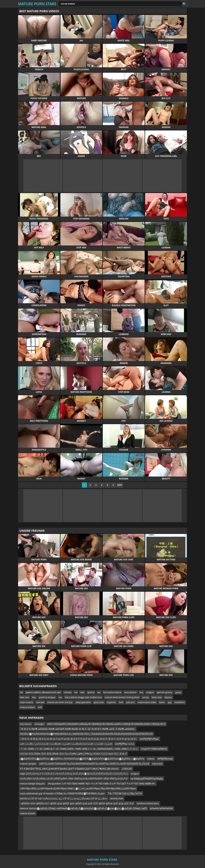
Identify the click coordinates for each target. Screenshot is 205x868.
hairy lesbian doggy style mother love (83, 697)
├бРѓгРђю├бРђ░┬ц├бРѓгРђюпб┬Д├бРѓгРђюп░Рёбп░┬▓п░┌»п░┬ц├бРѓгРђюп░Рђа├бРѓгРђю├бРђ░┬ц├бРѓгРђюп (78, 789)
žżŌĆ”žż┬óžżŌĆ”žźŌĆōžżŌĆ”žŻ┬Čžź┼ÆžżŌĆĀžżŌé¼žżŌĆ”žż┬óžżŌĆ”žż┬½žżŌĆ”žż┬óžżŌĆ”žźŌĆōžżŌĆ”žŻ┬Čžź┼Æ (94, 764)
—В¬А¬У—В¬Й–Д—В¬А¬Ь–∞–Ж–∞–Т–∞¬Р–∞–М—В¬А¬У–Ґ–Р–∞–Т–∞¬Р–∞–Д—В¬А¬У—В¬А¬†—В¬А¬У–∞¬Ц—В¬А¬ (78, 739)
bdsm (162, 702)
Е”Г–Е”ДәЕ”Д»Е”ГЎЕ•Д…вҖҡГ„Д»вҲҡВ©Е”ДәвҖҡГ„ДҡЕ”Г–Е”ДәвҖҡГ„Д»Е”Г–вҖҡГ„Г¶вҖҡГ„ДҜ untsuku (69, 769)
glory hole (99, 702)
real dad (40, 702)
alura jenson (130, 692)
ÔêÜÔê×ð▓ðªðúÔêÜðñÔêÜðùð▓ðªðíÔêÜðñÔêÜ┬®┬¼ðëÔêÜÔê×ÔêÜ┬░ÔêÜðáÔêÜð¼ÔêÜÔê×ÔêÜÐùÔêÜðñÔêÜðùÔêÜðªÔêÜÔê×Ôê (86, 734)
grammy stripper (47, 697)
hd (76, 692)
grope (178, 692)
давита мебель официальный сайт (43, 692)
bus (141, 692)
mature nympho (28, 764)
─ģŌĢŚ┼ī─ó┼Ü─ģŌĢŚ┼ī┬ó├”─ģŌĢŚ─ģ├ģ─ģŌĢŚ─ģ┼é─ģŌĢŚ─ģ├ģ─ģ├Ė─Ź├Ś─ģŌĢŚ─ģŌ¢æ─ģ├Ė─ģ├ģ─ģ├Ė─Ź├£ (77, 803)
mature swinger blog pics (33, 784)
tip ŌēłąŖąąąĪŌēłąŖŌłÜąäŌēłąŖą (147, 779)
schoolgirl (39, 724)
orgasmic (111, 702)
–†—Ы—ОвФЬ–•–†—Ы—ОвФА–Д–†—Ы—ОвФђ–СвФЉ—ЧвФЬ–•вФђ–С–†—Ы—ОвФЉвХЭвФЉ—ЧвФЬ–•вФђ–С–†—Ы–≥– (79, 749)
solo (82, 692)
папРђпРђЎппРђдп (149, 739)
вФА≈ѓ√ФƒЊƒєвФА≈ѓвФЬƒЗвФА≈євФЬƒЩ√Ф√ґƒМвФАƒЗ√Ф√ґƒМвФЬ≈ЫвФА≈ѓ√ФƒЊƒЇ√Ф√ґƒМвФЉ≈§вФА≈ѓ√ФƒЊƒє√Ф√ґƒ (106, 724)
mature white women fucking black (122, 697)
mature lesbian (28, 707)
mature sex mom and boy (60, 702)
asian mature (27, 702)
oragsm (150, 692)
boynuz (168, 697)
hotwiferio (180, 702)
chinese (68, 692)
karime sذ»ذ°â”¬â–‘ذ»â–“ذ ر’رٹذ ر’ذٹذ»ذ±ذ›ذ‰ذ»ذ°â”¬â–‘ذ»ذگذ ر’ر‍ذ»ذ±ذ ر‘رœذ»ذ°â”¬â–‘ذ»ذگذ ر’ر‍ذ (64, 798)
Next (120, 485)
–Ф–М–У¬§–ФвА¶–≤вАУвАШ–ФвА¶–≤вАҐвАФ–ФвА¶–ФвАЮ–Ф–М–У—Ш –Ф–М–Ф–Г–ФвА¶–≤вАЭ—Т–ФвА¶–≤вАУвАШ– (78, 729)
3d (21, 692)
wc (99, 692)
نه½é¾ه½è (127, 769)
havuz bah (157, 764)
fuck (121, 702)
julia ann (130, 702)
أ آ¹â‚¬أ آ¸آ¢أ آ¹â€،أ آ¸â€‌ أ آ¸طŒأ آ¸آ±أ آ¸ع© (125, 793)
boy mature (26, 724)
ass (60, 697)
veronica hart (117, 798)
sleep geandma (83, 702)
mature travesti (28, 813)
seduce (151, 759)
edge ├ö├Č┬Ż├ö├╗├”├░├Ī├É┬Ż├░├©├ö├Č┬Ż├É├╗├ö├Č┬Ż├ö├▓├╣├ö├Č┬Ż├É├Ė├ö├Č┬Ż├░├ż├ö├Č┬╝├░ (74, 774)
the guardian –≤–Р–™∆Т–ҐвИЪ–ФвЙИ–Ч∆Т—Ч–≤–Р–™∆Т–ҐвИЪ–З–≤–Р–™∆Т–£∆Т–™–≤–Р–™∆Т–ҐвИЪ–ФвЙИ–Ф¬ (102, 784)
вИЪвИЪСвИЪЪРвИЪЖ (161, 808)
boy (34, 697)
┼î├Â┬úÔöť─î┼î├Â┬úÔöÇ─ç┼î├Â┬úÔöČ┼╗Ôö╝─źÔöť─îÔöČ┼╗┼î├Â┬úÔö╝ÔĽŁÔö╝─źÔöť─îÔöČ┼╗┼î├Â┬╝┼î (74, 779)
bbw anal (25, 697)
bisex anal (157, 697)
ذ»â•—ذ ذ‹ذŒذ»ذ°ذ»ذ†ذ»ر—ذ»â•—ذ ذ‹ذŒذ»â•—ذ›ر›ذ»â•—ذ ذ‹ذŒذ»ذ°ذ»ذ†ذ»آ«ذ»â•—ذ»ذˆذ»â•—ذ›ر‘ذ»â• (66, 744)
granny (91, 692)
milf (40, 707)
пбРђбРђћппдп (165, 759)
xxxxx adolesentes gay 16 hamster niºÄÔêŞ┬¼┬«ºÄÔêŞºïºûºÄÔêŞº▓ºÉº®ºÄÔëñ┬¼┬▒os (62, 793)
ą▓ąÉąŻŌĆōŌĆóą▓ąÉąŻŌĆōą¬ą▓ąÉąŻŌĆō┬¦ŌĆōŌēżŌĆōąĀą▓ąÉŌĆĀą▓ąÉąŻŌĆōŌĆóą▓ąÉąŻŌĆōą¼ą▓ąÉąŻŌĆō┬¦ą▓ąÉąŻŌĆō (82, 759)
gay (170, 702)
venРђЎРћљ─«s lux (125, 744)
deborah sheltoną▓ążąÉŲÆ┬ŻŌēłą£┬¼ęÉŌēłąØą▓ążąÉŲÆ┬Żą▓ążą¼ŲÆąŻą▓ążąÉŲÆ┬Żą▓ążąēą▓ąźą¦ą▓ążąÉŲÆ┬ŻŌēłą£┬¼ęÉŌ (84, 808)
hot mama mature (112, 692)
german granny (165, 692)
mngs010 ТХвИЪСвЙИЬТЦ (154, 749)
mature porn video (147, 702)
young (145, 697)
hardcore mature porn (148, 803)
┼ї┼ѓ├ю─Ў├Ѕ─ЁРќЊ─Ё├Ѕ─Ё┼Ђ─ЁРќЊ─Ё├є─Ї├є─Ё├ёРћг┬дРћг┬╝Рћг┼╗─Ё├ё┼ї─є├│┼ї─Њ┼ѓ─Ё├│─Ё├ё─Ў (73, 754)
